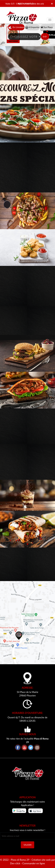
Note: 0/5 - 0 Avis (14, 4)
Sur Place (47, 27)
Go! (45, 37)
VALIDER (27, 845)
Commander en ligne (34, 863)
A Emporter (32, 27)
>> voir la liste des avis (34, 4)
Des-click (15, 863)
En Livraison (16, 27)
